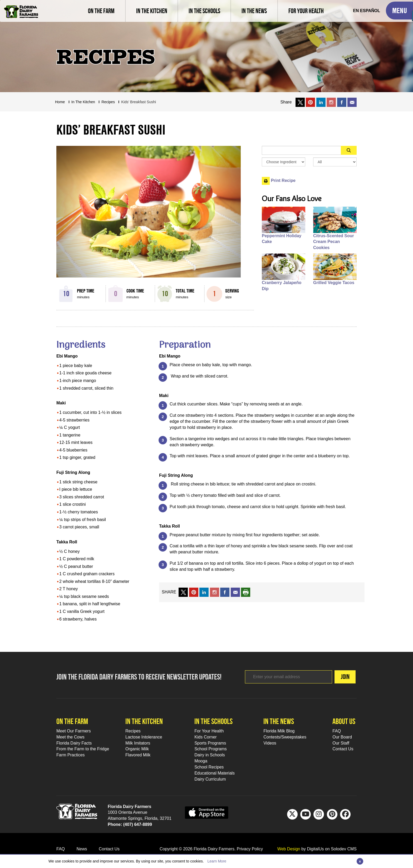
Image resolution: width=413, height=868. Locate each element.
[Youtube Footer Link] (306, 814)
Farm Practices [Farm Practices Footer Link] (71, 755)
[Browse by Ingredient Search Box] (284, 162)
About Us (344, 721)
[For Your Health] (306, 11)
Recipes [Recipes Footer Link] (133, 731)
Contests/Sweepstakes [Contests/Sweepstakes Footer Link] (285, 737)
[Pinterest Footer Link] (332, 814)
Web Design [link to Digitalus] (289, 849)
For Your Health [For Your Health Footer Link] (209, 731)
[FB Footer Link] (345, 814)
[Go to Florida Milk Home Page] (21, 8)
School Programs (211, 749)
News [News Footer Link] (82, 849)
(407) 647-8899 (138, 824)
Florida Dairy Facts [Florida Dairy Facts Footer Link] (74, 743)
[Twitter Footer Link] (292, 814)
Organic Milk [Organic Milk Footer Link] (137, 749)
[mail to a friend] (235, 592)
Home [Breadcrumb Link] (60, 102)
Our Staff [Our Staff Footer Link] (341, 743)
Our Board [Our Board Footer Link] (342, 737)
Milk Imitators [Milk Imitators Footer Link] (138, 743)
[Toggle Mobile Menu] (399, 11)
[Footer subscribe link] (280, 677)
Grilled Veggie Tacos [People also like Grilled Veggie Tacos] (334, 283)
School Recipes (209, 767)
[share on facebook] (342, 102)
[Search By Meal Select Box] (335, 162)
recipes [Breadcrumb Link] (108, 102)
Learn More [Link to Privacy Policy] (217, 861)
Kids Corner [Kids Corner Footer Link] (205, 737)
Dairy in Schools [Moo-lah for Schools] (210, 755)
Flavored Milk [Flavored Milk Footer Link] (138, 755)
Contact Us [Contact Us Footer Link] (343, 749)
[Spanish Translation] (367, 11)
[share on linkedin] (204, 592)
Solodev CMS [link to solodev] (344, 849)
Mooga (201, 761)
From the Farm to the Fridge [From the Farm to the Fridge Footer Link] (83, 749)
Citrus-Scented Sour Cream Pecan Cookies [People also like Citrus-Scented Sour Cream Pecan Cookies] (334, 242)
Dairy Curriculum (210, 779)
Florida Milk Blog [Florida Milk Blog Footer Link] (279, 731)
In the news (279, 721)
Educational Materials (215, 773)
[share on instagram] (331, 102)
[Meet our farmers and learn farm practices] (101, 11)
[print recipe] (246, 592)
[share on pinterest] (194, 592)
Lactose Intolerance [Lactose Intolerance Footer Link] (144, 737)
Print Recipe (279, 180)
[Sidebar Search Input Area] (301, 150)
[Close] (360, 861)
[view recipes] (151, 11)
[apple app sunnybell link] (207, 812)
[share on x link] (300, 102)
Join (337, 677)
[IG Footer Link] (319, 814)
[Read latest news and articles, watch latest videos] (254, 11)
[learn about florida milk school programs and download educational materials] (204, 11)
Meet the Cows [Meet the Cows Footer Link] (70, 737)
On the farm (72, 721)
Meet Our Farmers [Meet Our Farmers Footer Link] (74, 731)
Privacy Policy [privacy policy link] (250, 849)
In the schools (213, 721)
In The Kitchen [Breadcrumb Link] (83, 102)
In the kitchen (144, 721)
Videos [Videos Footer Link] (270, 743)
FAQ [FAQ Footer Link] (337, 731)
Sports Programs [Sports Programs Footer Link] (210, 743)
